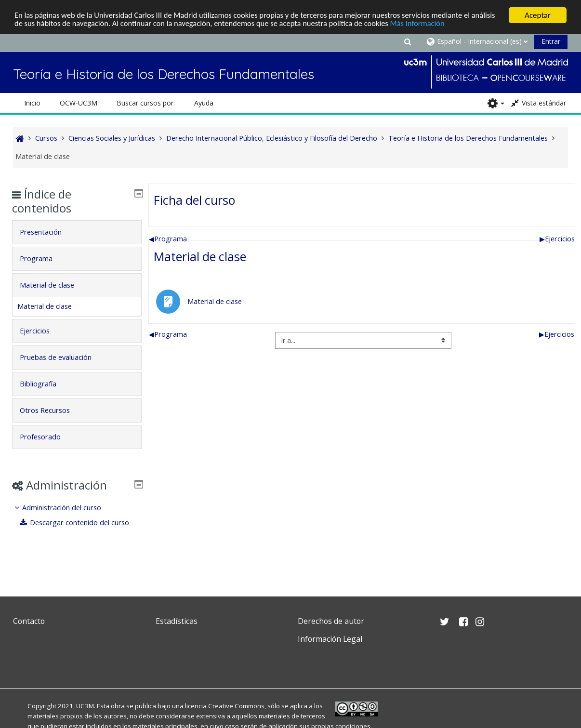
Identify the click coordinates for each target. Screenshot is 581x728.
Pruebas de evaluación (63, 357)
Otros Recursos (52, 410)
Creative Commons (236, 706)
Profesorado (47, 437)
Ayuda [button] (204, 103)
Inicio (32, 103)
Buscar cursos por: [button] (146, 103)
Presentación (48, 232)
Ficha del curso (194, 200)
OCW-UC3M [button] (79, 103)
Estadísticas (177, 621)
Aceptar (538, 15)
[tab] (77, 232)
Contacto (29, 621)
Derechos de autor (331, 621)
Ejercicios (557, 239)
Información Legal (330, 639)
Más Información (456, 24)
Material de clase (200, 256)
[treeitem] (77, 522)
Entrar (551, 41)
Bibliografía (45, 384)
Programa (168, 239)
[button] (408, 41)
